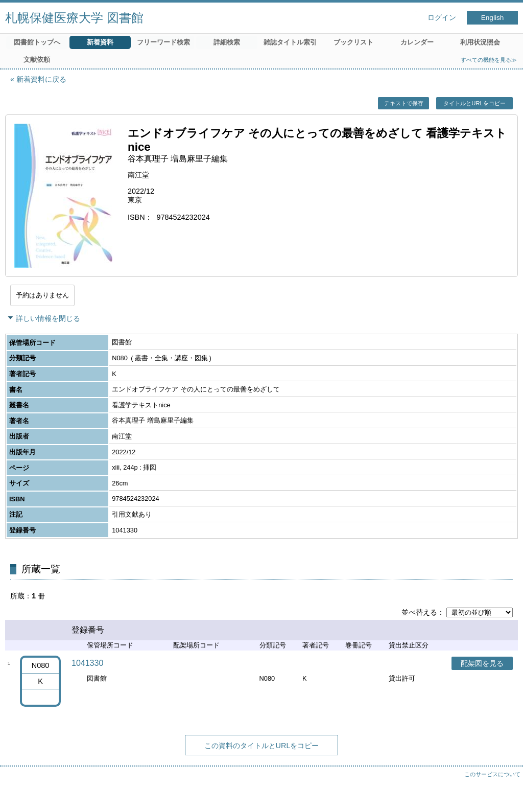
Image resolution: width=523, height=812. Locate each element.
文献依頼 (37, 60)
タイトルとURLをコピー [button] (474, 103)
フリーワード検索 (163, 42)
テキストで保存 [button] (404, 103)
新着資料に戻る (41, 79)
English (493, 18)
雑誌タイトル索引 (290, 42)
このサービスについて (492, 774)
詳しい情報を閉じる (48, 318)
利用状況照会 (480, 42)
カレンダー (417, 42)
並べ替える (419, 612)
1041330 (87, 663)
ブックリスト (353, 42)
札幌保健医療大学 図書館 (74, 18)
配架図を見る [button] (482, 663)
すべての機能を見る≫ (489, 60)
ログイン (442, 18)
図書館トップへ (37, 42)
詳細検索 (227, 42)
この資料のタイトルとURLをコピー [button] (262, 746)
